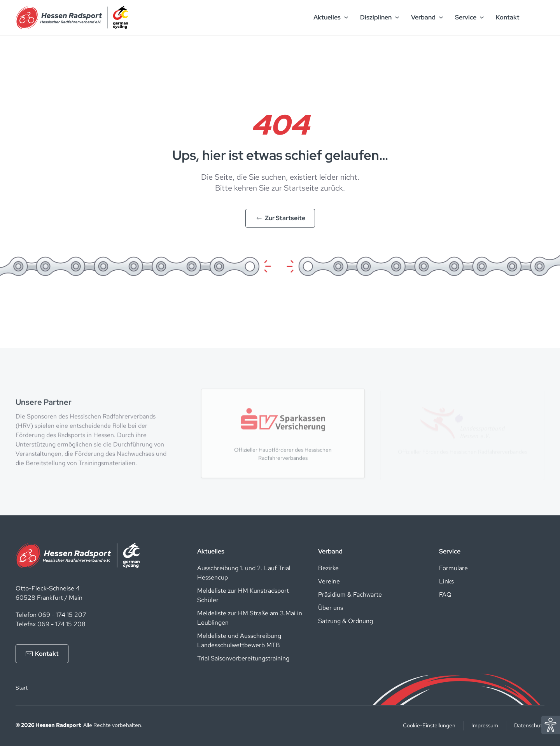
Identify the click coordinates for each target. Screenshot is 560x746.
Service (450, 551)
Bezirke (328, 568)
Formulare (453, 568)
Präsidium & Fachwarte (350, 595)
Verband (330, 551)
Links (446, 581)
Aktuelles (211, 551)
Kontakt (508, 17)
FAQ (445, 595)
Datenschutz (529, 725)
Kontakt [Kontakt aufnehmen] (42, 654)
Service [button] (470, 17)
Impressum (485, 725)
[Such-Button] (535, 18)
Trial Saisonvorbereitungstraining (243, 658)
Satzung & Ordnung (346, 621)
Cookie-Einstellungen (429, 725)
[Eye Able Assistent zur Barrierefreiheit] (551, 724)
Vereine (329, 581)
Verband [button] (427, 17)
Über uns (331, 608)
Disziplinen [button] (380, 17)
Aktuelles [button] (331, 17)
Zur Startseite (280, 218)
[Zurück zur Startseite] (72, 18)
